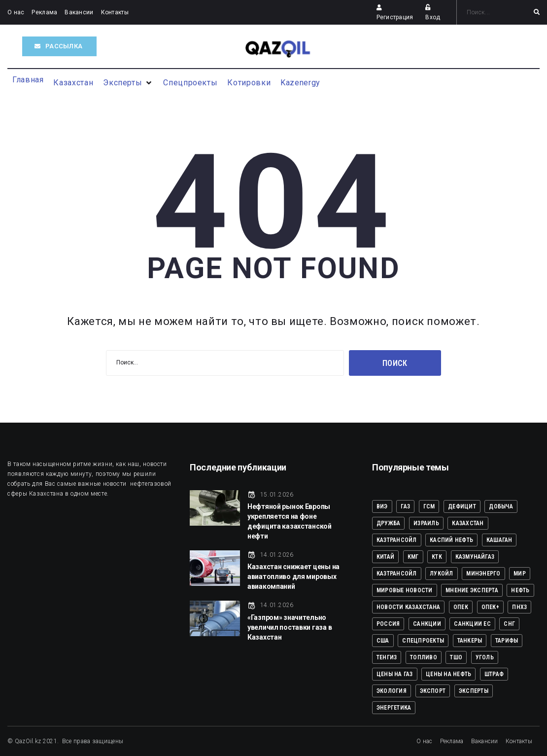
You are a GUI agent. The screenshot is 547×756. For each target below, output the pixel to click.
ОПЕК (461, 607)
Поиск (395, 363)
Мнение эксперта (472, 590)
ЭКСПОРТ (433, 691)
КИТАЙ (385, 557)
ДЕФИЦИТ (462, 506)
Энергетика (394, 708)
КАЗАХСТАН (468, 523)
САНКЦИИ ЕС (472, 624)
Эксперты (474, 691)
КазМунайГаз (475, 557)
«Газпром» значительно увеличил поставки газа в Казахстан (290, 627)
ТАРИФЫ (507, 641)
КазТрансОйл (397, 574)
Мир (520, 574)
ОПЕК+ (490, 607)
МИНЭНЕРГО (483, 574)
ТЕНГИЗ (387, 657)
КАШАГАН (499, 540)
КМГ (413, 557)
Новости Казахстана (408, 607)
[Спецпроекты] (190, 83)
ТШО (456, 657)
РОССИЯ (388, 624)
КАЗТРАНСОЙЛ (397, 540)
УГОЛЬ (485, 657)
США (383, 641)
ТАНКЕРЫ (470, 641)
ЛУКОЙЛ (441, 574)
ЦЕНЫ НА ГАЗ (395, 674)
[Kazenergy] (300, 83)
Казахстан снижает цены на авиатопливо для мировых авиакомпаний (293, 576)
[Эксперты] (128, 83)
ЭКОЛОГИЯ (392, 691)
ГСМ (429, 506)
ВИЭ (382, 506)
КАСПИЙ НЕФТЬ (451, 540)
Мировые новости (405, 590)
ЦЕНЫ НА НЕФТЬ (448, 674)
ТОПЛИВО (424, 657)
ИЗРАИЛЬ (426, 523)
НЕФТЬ (520, 590)
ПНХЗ (519, 607)
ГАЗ (405, 506)
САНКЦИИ (427, 624)
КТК (437, 557)
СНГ (509, 624)
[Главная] (28, 80)
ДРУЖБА (388, 523)
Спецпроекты (423, 641)
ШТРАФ (494, 674)
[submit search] (537, 12)
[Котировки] (249, 83)
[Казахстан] (73, 83)
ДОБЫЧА (501, 506)
